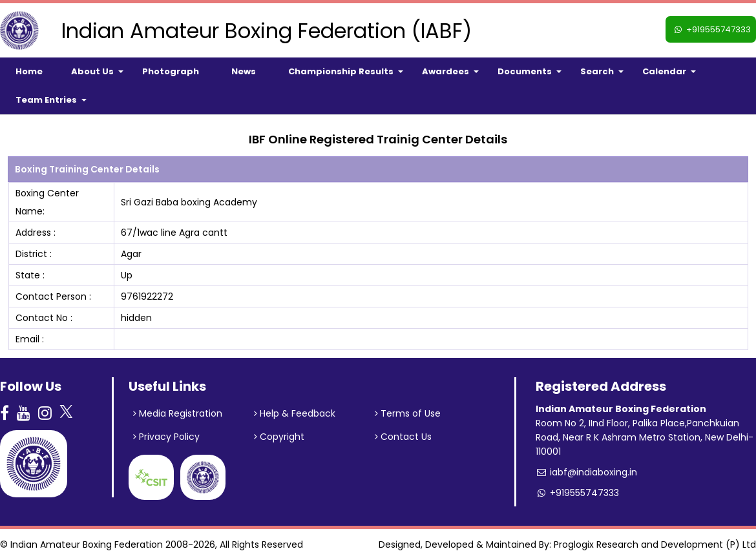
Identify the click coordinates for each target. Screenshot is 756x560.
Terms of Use (408, 413)
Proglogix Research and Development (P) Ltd (655, 544)
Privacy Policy (166, 437)
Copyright (279, 437)
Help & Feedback (295, 413)
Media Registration (178, 413)
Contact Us (403, 437)
